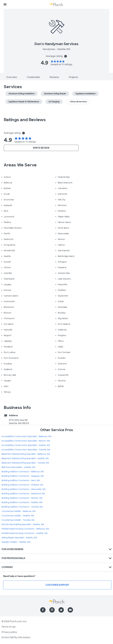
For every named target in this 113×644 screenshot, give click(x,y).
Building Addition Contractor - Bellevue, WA (23, 472)
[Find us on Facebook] (43, 610)
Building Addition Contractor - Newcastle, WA (24, 489)
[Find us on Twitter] (61, 610)
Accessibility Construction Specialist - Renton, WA (26, 441)
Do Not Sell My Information (16, 637)
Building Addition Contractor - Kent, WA (21, 480)
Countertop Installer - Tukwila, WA (18, 520)
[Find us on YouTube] (70, 610)
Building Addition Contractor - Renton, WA (22, 498)
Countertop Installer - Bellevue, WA (19, 511)
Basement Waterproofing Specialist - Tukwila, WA (25, 463)
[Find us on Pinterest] (52, 610)
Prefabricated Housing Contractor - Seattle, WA (25, 533)
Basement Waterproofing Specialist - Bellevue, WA (26, 454)
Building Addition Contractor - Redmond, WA (23, 494)
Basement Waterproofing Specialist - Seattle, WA (25, 458)
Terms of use (9, 627)
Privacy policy (9, 632)
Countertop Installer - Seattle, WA (18, 516)
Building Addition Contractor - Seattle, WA (22, 502)
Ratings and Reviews (25, 120)
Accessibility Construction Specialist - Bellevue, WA (26, 436)
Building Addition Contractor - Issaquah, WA (23, 476)
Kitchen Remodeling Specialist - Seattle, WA (23, 524)
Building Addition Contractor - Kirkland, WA (22, 485)
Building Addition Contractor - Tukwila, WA (22, 507)
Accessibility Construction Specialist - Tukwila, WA (26, 450)
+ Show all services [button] (78, 102)
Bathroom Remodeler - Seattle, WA (18, 467)
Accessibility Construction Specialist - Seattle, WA (26, 445)
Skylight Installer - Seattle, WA (16, 542)
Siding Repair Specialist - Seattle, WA (19, 538)
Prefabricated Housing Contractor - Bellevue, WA (25, 529)
